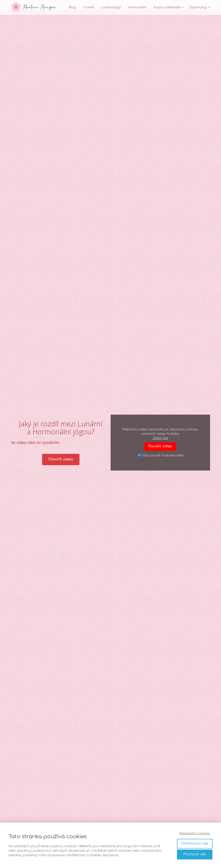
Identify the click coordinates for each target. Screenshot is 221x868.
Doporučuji (198, 7)
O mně (89, 7)
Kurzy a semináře (167, 7)
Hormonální (137, 7)
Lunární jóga (111, 7)
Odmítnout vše (195, 844)
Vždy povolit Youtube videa (161, 455)
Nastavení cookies (195, 833)
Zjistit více (160, 438)
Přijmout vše (195, 854)
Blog (72, 7)
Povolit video (160, 446)
